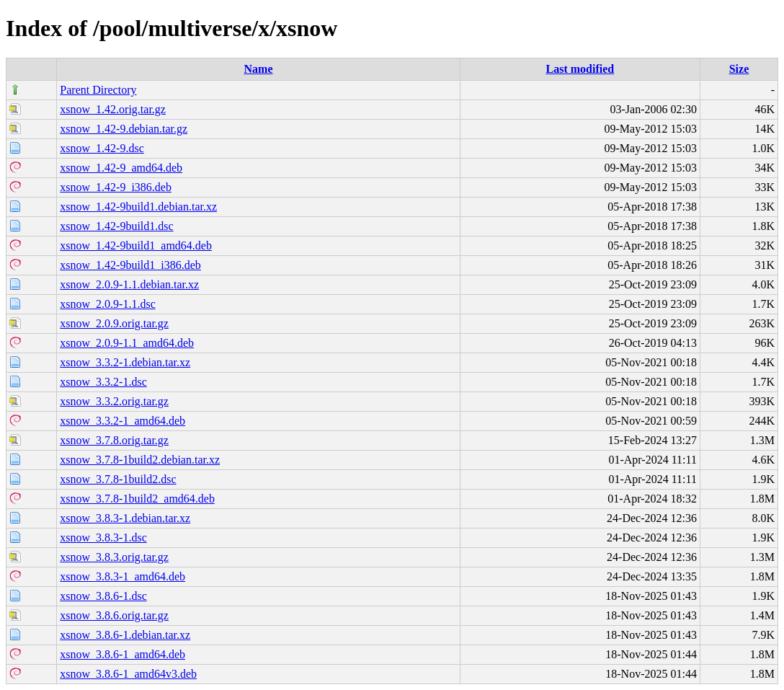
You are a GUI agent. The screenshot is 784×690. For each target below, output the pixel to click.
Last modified (580, 69)
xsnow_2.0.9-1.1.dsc (107, 304)
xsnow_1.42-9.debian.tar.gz (124, 129)
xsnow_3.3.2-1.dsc (103, 382)
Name (259, 69)
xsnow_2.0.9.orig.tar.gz (114, 323)
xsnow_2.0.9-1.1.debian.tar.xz (129, 284)
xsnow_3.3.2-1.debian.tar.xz (125, 362)
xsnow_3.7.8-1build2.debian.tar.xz (140, 460)
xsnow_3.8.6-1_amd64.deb (122, 654)
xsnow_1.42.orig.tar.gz (113, 109)
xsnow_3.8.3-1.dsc (103, 538)
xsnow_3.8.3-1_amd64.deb (122, 576)
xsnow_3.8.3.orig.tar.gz (114, 557)
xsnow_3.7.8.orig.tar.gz (114, 440)
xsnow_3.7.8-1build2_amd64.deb (137, 499)
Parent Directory (98, 90)
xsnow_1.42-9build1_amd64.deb (136, 246)
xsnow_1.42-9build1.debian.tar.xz (138, 207)
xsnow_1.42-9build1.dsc (116, 226)
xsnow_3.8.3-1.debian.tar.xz (125, 518)
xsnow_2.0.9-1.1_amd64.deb (127, 343)
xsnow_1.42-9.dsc (102, 148)
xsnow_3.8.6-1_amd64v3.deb (128, 674)
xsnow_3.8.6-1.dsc (103, 596)
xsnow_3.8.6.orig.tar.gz (114, 615)
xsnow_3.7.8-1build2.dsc (118, 479)
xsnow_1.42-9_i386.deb (116, 187)
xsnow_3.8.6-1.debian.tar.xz (125, 635)
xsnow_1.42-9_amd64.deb (121, 168)
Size (739, 69)
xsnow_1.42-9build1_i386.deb (130, 265)
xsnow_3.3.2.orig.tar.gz (114, 401)
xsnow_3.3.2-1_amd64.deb (122, 421)
